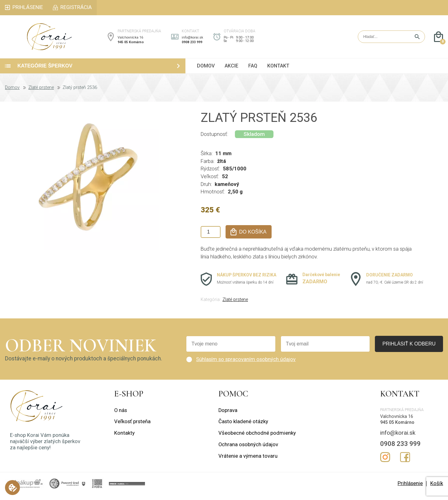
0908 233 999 (192, 45)
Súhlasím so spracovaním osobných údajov (246, 364)
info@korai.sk (192, 40)
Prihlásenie (410, 488)
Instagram (385, 462)
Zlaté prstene (41, 93)
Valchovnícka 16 (130, 40)
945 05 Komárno (131, 45)
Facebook (405, 462)
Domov (12, 93)
